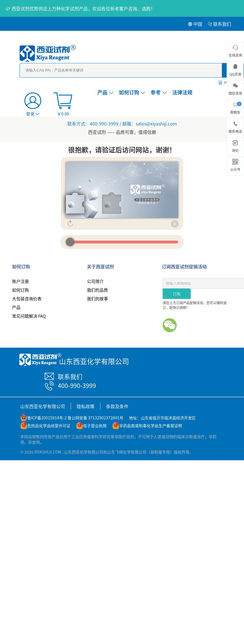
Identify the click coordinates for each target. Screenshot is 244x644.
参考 (159, 92)
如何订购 (132, 92)
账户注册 (20, 281)
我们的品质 (97, 290)
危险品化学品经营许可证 (49, 426)
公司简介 (95, 281)
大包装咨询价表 (27, 298)
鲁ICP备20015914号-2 (47, 418)
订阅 (177, 294)
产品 (105, 92)
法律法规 (182, 92)
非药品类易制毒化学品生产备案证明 (151, 426)
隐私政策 (86, 406)
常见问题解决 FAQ (29, 316)
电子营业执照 (95, 426)
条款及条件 (117, 406)
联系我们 (219, 24)
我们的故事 (97, 298)
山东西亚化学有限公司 (43, 406)
